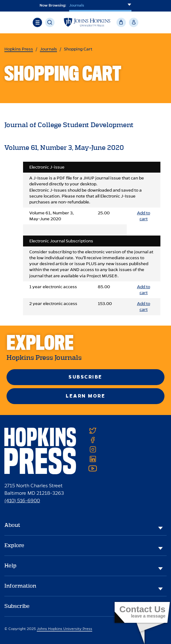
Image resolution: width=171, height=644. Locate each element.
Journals (48, 49)
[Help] (160, 568)
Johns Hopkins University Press (64, 629)
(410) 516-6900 (22, 501)
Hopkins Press (19, 49)
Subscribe (85, 377)
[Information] (160, 589)
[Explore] (160, 548)
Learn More (85, 396)
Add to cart (144, 216)
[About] (160, 528)
